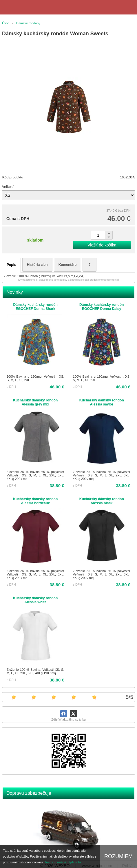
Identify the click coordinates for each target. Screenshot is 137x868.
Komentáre (68, 265)
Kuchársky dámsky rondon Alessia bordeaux (35, 501)
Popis (11, 265)
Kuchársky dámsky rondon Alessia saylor (102, 402)
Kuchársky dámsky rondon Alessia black (102, 501)
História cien (37, 265)
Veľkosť (8, 187)
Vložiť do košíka (102, 245)
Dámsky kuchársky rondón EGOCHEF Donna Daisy (102, 307)
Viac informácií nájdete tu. (63, 862)
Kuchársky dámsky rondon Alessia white (35, 600)
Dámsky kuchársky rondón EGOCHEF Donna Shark (35, 307)
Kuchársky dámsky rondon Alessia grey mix (35, 402)
